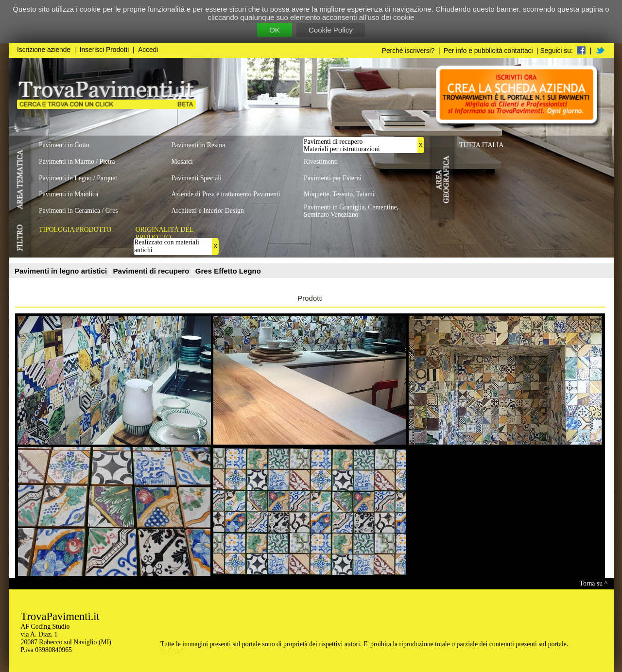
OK (275, 30)
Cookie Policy (331, 30)
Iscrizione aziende (44, 50)
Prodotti (310, 298)
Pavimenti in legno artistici (62, 271)
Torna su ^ (594, 583)
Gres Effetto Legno (228, 271)
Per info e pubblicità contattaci (488, 51)
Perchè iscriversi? (408, 51)
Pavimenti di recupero (152, 271)
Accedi (148, 50)
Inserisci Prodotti (104, 50)
